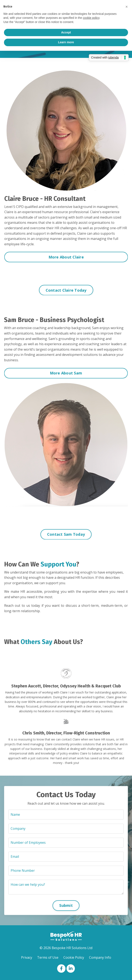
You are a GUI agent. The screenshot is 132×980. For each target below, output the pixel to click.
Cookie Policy (74, 957)
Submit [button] (66, 900)
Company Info (100, 957)
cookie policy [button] (91, 18)
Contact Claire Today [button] (66, 294)
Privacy (27, 957)
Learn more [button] (66, 42)
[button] (127, 7)
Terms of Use (48, 957)
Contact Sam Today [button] (66, 538)
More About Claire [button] (70, 257)
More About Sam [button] (62, 373)
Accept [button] (66, 32)
